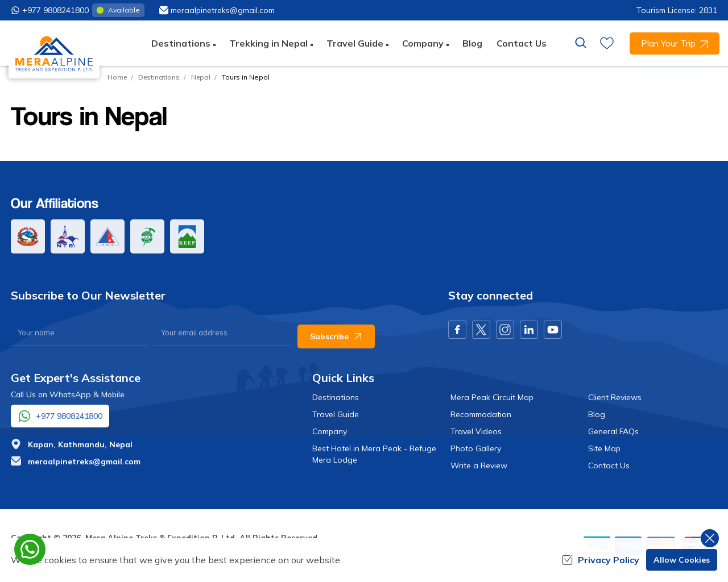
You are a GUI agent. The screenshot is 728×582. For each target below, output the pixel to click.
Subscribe (336, 336)
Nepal (201, 77)
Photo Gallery (476, 448)
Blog (472, 43)
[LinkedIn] (529, 330)
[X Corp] (481, 330)
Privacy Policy (601, 560)
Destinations (159, 77)
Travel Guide (336, 414)
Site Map (604, 448)
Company (330, 431)
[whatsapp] (30, 549)
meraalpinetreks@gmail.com (84, 462)
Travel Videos (476, 431)
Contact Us (522, 43)
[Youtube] (553, 330)
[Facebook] (457, 330)
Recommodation (481, 414)
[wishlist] (607, 43)
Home (117, 77)
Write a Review (479, 465)
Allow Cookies (682, 560)
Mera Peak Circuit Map (492, 397)
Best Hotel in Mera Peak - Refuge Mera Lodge (374, 454)
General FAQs (613, 431)
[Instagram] (505, 330)
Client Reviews (615, 397)
